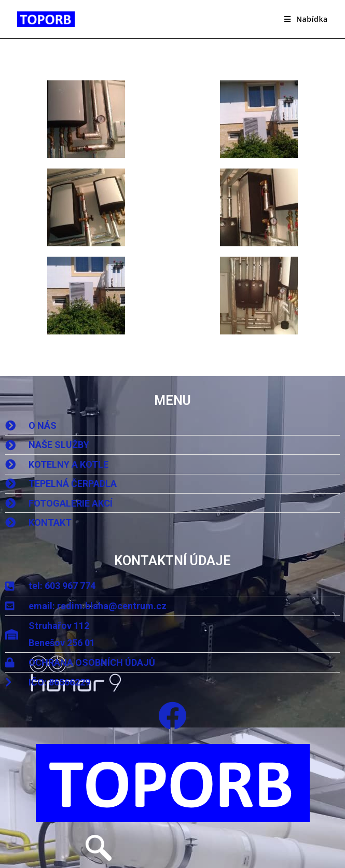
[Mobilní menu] (306, 19)
